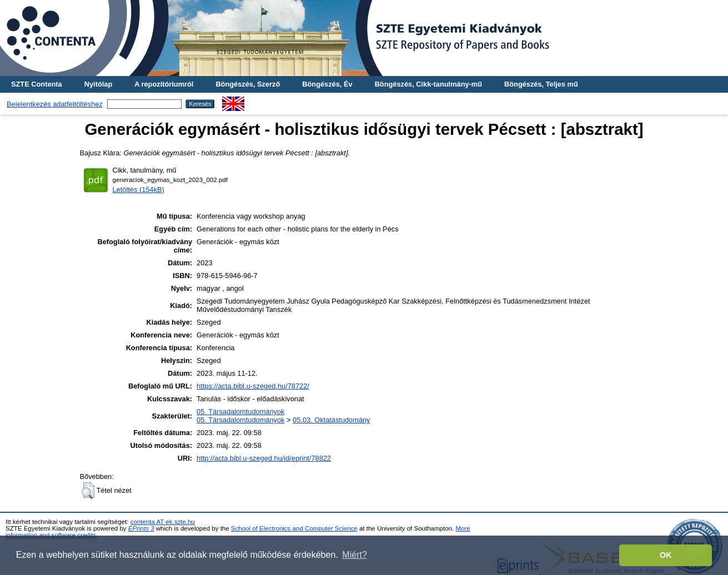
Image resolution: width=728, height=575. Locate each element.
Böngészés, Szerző (248, 84)
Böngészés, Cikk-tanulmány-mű (428, 84)
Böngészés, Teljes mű (541, 84)
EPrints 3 (141, 528)
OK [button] (666, 555)
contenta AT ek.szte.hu (163, 522)
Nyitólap (98, 84)
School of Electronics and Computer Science (294, 528)
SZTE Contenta (37, 84)
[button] (88, 491)
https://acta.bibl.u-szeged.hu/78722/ (253, 386)
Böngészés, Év (327, 84)
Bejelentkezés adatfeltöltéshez (55, 104)
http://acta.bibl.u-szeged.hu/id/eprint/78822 (264, 458)
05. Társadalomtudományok (240, 412)
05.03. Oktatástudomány (331, 420)
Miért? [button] (354, 555)
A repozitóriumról (164, 84)
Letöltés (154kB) (139, 190)
